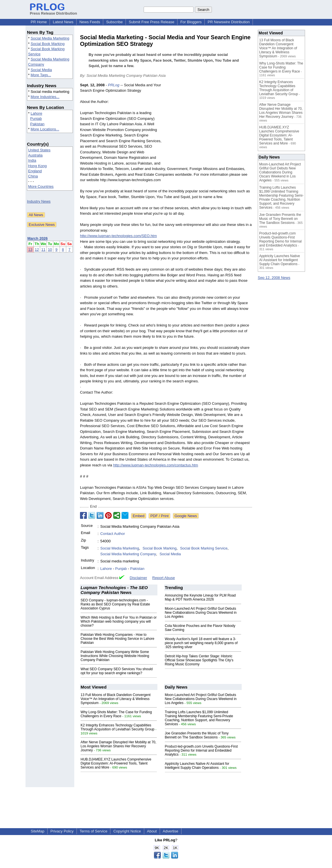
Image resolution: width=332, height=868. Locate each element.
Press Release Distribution (53, 11)
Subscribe (114, 22)
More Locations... (45, 129)
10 (50, 250)
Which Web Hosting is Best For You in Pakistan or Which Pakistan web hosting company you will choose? (119, 621)
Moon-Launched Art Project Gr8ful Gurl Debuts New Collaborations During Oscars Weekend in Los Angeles (201, 613)
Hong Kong (37, 166)
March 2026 (38, 238)
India (32, 160)
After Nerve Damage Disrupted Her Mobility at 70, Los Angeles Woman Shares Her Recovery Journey (118, 746)
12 (37, 250)
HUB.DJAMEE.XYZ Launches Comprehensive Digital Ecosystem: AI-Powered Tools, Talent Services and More (116, 763)
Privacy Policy (62, 831)
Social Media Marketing (50, 38)
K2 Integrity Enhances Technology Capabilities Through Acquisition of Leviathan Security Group (117, 727)
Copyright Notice (127, 831)
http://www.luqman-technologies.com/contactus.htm (156, 465)
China (33, 176)
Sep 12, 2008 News (274, 278)
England (35, 171)
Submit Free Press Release (152, 22)
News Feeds (90, 22)
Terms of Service (94, 831)
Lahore (36, 113)
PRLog (114, 85)
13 (30, 250)
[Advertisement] (209, 124)
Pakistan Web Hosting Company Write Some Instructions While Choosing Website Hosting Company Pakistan (115, 656)
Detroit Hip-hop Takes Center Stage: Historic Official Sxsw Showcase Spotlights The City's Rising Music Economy (199, 660)
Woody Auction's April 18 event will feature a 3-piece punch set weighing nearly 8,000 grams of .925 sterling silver (201, 643)
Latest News (63, 22)
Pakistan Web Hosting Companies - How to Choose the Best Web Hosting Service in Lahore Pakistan (117, 639)
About (152, 831)
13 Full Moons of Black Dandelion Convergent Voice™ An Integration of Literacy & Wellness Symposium (116, 699)
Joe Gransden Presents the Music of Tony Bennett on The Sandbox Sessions (197, 735)
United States (39, 150)
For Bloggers (191, 22)
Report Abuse (164, 578)
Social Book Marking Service (204, 548)
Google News (186, 516)
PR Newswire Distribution (229, 22)
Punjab (36, 119)
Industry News (39, 201)
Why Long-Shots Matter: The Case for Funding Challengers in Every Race (116, 714)
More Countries (41, 186)
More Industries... (45, 97)
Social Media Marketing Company (128, 554)
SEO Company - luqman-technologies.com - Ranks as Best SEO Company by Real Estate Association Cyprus (115, 604)
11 (43, 250)
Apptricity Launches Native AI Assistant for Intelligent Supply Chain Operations (197, 766)
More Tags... (41, 75)
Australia (35, 155)
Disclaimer (138, 578)
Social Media (41, 70)
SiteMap (38, 831)
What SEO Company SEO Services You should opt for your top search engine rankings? (117, 671)
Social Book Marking (48, 44)
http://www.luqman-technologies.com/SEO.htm (118, 236)
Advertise (171, 831)
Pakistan (37, 124)
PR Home (39, 22)
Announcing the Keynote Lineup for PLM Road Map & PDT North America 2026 (200, 597)
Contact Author (113, 534)
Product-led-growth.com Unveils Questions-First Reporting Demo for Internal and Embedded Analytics (201, 750)
